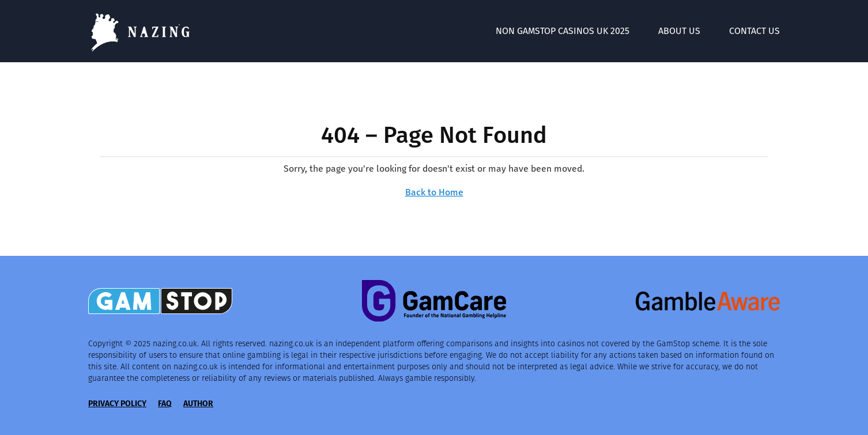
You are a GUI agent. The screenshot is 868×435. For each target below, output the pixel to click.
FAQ (165, 404)
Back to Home (434, 192)
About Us (679, 31)
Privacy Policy (117, 404)
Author (198, 404)
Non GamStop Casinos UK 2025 (563, 31)
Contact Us (754, 31)
